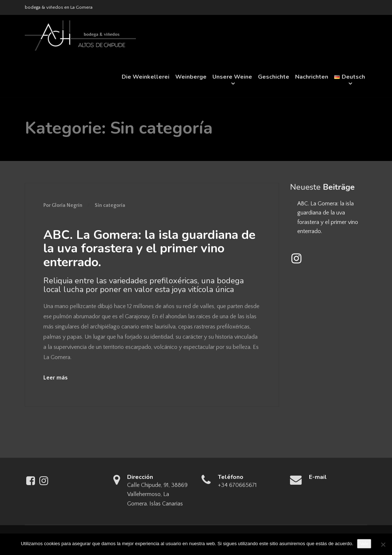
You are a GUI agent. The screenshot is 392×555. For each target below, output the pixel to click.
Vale (364, 544)
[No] (383, 544)
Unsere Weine (232, 77)
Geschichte (274, 77)
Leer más (55, 378)
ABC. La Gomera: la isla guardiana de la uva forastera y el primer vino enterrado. (149, 249)
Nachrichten (312, 77)
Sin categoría (110, 205)
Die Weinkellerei (146, 77)
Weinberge (191, 77)
